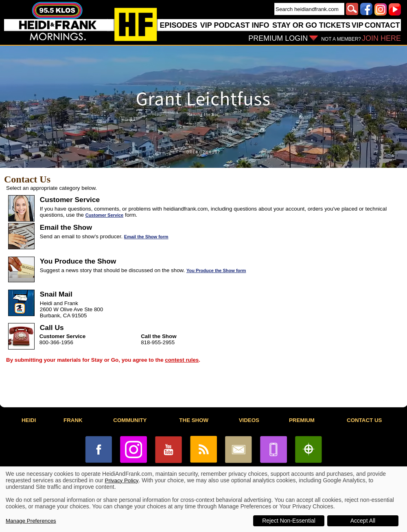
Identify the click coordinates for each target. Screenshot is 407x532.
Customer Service (105, 215)
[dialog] (203, 499)
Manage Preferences (31, 521)
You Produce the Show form (216, 270)
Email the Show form (146, 237)
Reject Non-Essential (289, 521)
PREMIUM (302, 420)
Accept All (363, 521)
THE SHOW (194, 420)
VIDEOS (249, 420)
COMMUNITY (130, 420)
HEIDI (29, 420)
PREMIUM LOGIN (278, 38)
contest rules (182, 360)
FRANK (73, 420)
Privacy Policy (122, 480)
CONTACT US (364, 420)
